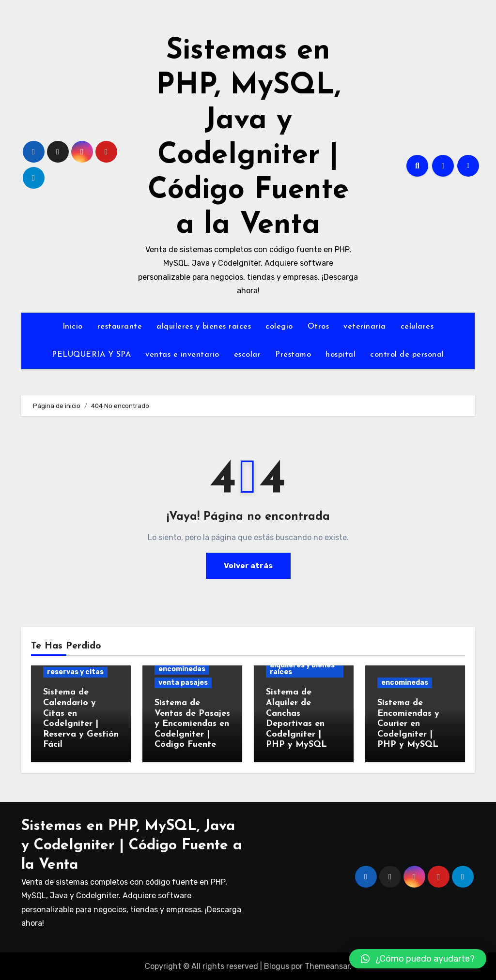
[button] (418, 959)
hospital (341, 355)
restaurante (120, 327)
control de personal (407, 355)
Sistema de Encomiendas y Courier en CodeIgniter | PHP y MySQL (408, 724)
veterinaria (365, 327)
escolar (248, 355)
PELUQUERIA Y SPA (91, 355)
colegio (279, 327)
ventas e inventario (182, 355)
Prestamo (293, 355)
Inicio (73, 327)
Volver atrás (248, 565)
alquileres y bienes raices (204, 327)
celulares (417, 327)
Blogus (277, 966)
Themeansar (327, 966)
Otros (318, 327)
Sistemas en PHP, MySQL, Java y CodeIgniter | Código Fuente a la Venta (132, 845)
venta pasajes (183, 683)
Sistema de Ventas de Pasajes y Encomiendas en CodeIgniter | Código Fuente (192, 724)
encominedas (182, 669)
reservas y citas (75, 672)
